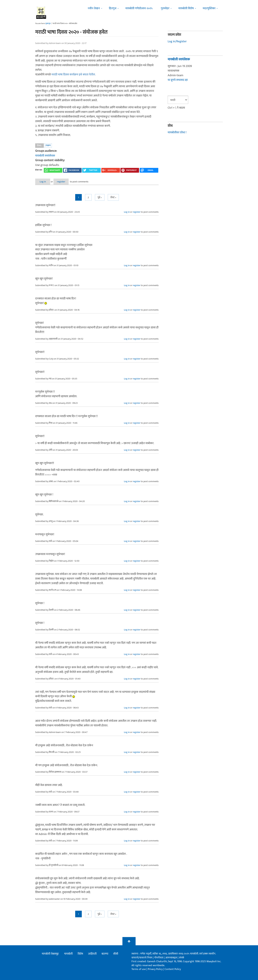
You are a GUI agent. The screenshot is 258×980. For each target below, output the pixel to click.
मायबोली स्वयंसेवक (45, 156)
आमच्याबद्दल (172, 958)
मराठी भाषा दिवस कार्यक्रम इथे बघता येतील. (74, 75)
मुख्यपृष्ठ (48, 24)
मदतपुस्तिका (209, 8)
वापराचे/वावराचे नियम (142, 958)
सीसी (116, 954)
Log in (44, 181)
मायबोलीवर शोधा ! (177, 132)
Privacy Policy (155, 969)
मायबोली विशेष (186, 8)
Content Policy (173, 969)
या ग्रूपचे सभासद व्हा (178, 80)
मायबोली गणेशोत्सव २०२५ (139, 8)
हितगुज (113, 8)
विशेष (80, 954)
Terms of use (139, 969)
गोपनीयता (159, 958)
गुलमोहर (165, 8)
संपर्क (182, 958)
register (64, 181)
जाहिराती (92, 954)
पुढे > (100, 197)
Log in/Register (177, 41)
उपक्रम (48, 145)
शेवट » (113, 197)
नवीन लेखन (94, 8)
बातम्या (105, 954)
